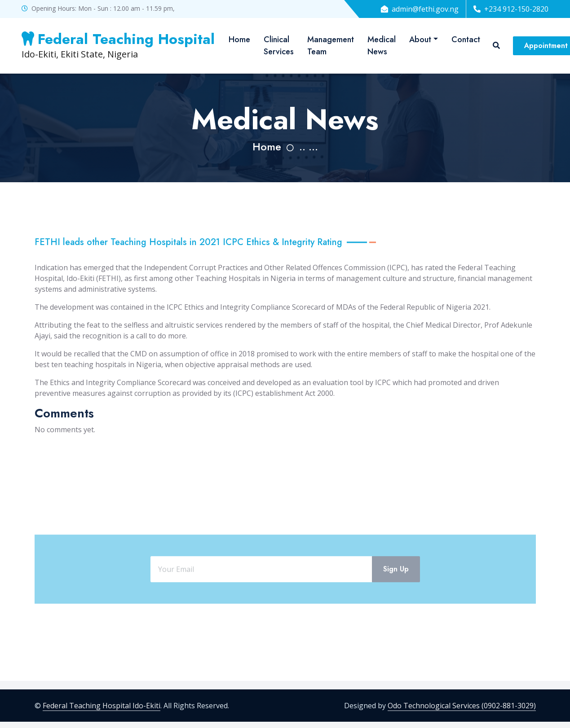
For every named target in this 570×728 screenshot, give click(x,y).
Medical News (382, 46)
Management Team (331, 46)
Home (239, 39)
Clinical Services (279, 46)
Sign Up (396, 593)
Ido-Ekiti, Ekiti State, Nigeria (118, 45)
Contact (466, 39)
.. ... (309, 147)
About (420, 39)
